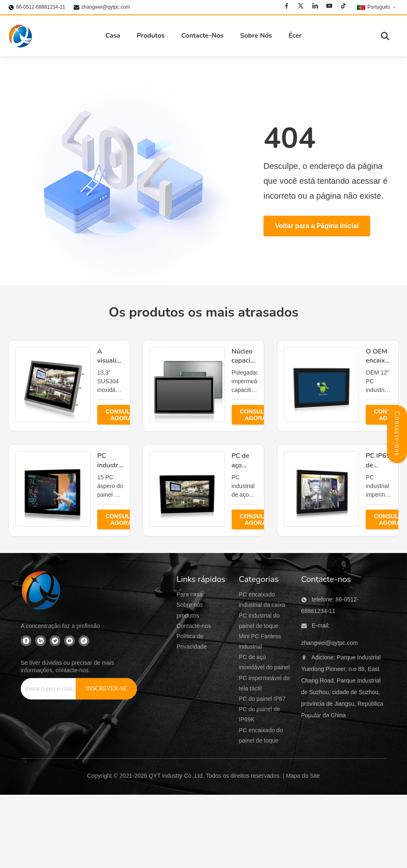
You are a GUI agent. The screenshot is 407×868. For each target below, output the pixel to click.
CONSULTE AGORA (121, 415)
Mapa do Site (303, 776)
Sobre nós (190, 605)
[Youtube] (329, 7)
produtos (188, 616)
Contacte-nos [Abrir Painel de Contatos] (397, 434)
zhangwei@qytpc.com (106, 7)
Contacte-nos (194, 626)
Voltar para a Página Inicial (317, 226)
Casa (113, 36)
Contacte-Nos (202, 36)
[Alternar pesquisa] (385, 36)
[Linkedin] (315, 7)
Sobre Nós (256, 36)
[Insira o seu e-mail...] (54, 689)
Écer (295, 36)
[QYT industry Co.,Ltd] (41, 591)
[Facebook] (287, 7)
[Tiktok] (343, 7)
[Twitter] (301, 7)
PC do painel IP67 (262, 699)
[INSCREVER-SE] (107, 689)
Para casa (190, 594)
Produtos (151, 36)
